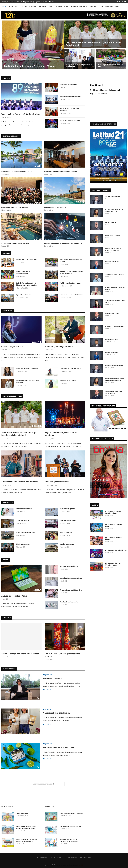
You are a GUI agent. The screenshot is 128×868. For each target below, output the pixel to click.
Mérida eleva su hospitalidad (55, 207)
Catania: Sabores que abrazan (56, 713)
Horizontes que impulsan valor (71, 96)
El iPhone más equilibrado (69, 566)
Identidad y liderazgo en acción (59, 346)
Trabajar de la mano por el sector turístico (114, 392)
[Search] (125, 7)
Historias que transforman (57, 482)
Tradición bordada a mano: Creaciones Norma (29, 66)
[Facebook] (117, 2)
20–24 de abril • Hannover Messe (114, 538)
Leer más (47, 690)
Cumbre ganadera (66, 532)
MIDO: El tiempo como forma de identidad (20, 654)
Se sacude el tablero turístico (115, 274)
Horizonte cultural (23, 544)
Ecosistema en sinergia (68, 520)
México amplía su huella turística (72, 295)
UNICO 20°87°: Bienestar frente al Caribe (17, 171)
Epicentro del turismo (24, 295)
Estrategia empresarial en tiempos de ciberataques (63, 243)
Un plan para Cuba (111, 222)
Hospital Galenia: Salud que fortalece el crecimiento (79, 66)
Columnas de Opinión (29, 7)
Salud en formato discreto (69, 602)
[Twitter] (120, 2)
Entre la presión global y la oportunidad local (114, 210)
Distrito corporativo (67, 544)
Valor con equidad (23, 520)
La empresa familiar (112, 352)
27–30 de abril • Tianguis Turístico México (113, 512)
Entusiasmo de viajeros (68, 380)
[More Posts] (43, 784)
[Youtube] (125, 2)
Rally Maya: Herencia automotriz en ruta (111, 66)
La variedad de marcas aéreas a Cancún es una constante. (27, 840)
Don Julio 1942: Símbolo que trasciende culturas (62, 655)
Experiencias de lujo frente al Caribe (15, 243)
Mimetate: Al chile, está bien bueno (59, 747)
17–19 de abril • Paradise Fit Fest (116, 550)
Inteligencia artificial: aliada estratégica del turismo (114, 379)
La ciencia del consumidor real (27, 368)
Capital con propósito (67, 509)
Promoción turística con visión (27, 259)
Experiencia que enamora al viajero (71, 813)
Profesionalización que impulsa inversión (28, 381)
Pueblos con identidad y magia (71, 283)
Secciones (13, 7)
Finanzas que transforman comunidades (20, 482)
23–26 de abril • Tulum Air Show (114, 525)
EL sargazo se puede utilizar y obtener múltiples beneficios (26, 827)
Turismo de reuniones (113, 196)
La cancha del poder (112, 339)
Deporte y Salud (62, 7)
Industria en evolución (24, 509)
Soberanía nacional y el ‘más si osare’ (115, 301)
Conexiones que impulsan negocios (15, 207)
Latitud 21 (80, 865)
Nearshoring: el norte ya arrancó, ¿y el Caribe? (113, 249)
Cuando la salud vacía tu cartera (70, 826)
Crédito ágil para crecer (12, 346)
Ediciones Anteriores (79, 7)
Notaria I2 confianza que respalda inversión (61, 171)
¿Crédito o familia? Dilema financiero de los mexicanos (69, 840)
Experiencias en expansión (26, 532)
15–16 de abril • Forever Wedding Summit (113, 564)
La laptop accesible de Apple (14, 596)
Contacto (93, 7)
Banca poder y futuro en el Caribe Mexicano (21, 114)
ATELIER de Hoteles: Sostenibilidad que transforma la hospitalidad (19, 434)
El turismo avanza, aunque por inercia (115, 288)
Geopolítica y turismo (112, 313)
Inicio (4, 7)
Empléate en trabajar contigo (115, 326)
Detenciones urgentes (112, 235)
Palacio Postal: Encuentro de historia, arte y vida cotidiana (27, 284)
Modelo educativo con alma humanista (69, 109)
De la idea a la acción (53, 678)
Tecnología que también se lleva (71, 590)
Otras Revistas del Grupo (109, 7)
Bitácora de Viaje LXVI (113, 261)
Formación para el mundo (69, 84)
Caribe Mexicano (45, 7)
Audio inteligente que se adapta (71, 578)
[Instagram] (122, 2)
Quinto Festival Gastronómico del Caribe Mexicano (72, 272)
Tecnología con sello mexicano (71, 368)
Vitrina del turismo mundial (70, 120)
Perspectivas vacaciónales (114, 365)
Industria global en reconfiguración (23, 272)
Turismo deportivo (23, 813)
